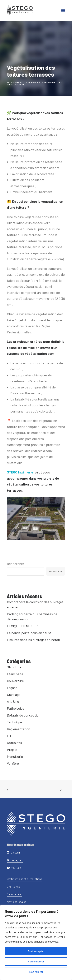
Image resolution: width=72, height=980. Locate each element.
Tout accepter (36, 951)
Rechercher (16, 564)
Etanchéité (38, 82)
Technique (51, 82)
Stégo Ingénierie (17, 85)
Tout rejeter (36, 972)
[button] (63, 10)
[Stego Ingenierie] (20, 10)
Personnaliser (36, 961)
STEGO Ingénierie (20, 472)
